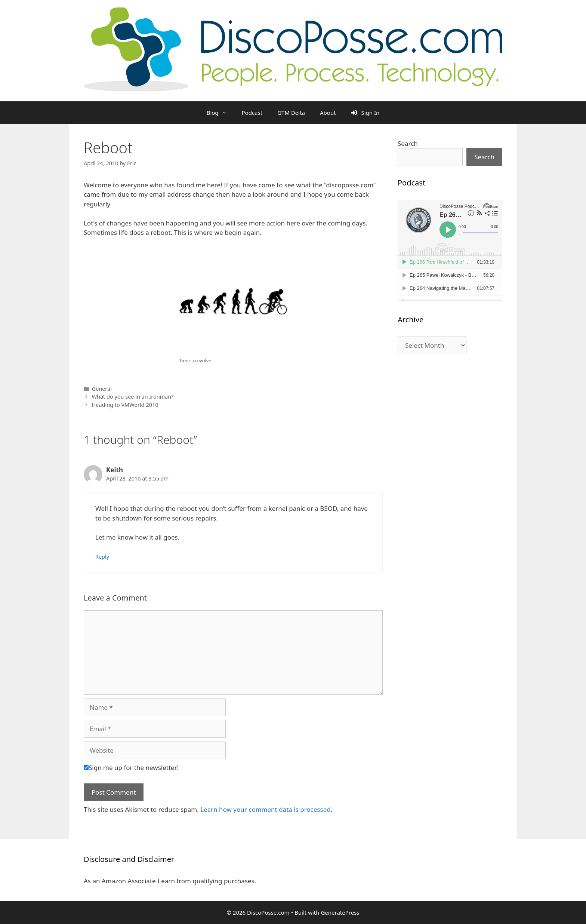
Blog (220, 113)
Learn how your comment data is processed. (266, 809)
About (328, 113)
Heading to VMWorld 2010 (125, 405)
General (102, 389)
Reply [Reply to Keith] (102, 557)
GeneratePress (340, 912)
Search (408, 143)
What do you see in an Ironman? (133, 397)
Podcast (252, 113)
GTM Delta (291, 113)
